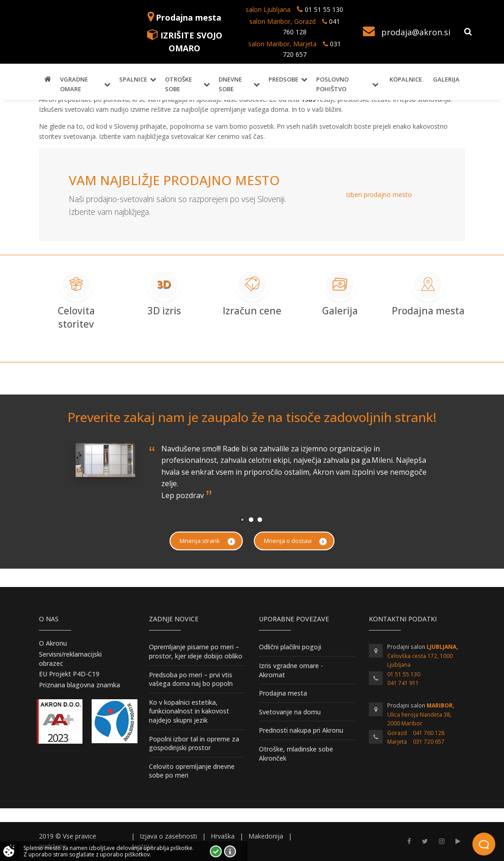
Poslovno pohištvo (332, 84)
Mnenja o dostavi (295, 541)
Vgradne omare (74, 84)
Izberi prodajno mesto (379, 195)
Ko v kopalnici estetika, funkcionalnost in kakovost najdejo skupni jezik (189, 711)
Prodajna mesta (189, 17)
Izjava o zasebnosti (168, 836)
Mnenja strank (207, 541)
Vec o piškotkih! (230, 851)
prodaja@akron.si (416, 32)
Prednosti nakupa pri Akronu (301, 730)
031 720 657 (429, 742)
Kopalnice (406, 79)
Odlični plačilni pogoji (290, 647)
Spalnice (133, 79)
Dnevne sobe (230, 84)
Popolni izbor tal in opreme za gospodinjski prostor (194, 743)
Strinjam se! (216, 851)
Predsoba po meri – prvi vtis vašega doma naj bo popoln (191, 679)
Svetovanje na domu (290, 712)
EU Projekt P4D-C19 (69, 674)
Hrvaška (223, 836)
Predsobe (283, 79)
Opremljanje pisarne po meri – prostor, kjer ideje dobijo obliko (196, 651)
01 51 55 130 (324, 9)
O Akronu (53, 643)
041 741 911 (403, 683)
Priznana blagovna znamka (79, 685)
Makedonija (266, 836)
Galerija (446, 79)
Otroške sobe (178, 84)
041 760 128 (429, 733)
